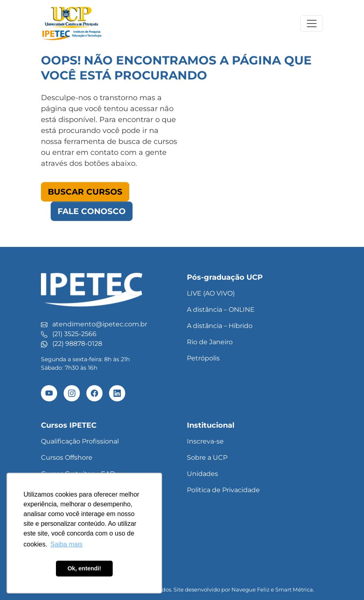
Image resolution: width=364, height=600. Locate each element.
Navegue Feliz (251, 589)
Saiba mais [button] (66, 544)
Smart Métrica (294, 589)
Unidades (202, 474)
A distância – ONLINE (221, 310)
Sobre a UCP (207, 457)
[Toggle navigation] (312, 24)
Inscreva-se (205, 441)
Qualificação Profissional (80, 441)
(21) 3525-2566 (74, 334)
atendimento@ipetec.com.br (100, 324)
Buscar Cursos (85, 192)
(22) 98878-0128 (77, 344)
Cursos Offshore (67, 457)
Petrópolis (203, 358)
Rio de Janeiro (210, 342)
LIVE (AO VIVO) (211, 293)
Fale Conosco (92, 211)
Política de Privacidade (223, 490)
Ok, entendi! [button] (84, 568)
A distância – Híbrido (220, 326)
